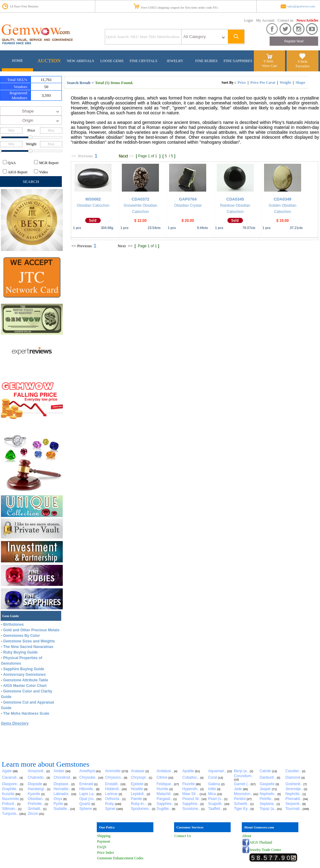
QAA (12, 163)
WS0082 (93, 199)
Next (123, 156)
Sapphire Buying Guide (24, 669)
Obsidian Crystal (188, 205)
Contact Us (183, 836)
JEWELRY (175, 61)
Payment (104, 841)
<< (74, 156)
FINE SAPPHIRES (238, 61)
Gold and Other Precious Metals (31, 630)
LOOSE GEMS (112, 61)
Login (249, 20)
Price (242, 83)
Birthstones (13, 625)
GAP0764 (188, 199)
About (247, 836)
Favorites (303, 66)
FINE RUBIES (207, 61)
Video (43, 172)
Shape (300, 83)
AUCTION (49, 61)
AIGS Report (18, 172)
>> (132, 156)
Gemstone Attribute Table (26, 680)
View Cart (269, 66)
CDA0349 (282, 199)
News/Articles (307, 20)
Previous (85, 156)
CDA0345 (235, 199)
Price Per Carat (263, 83)
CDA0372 (141, 199)
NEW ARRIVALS (80, 61)
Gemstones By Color (21, 636)
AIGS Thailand (261, 842)
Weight (286, 83)
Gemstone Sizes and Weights (29, 641)
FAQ (101, 847)
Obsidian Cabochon (93, 205)
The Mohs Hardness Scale (26, 713)
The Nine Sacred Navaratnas (28, 647)
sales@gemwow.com (301, 6)
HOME (17, 61)
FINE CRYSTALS (143, 61)
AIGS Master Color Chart (25, 686)
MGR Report (49, 163)
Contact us (286, 20)
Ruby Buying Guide (20, 652)
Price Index (106, 853)
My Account (265, 20)
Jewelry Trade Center (265, 850)
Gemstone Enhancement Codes (120, 858)
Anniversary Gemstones (24, 675)
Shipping (104, 836)
